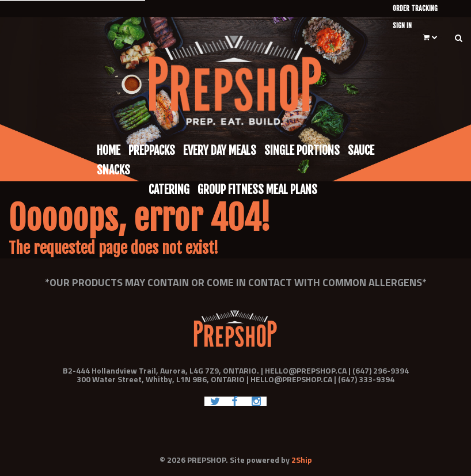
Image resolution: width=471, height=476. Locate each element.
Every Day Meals (220, 151)
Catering (169, 190)
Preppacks (152, 151)
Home (109, 151)
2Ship (302, 460)
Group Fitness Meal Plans (257, 190)
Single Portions (302, 151)
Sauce (361, 151)
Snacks (113, 170)
